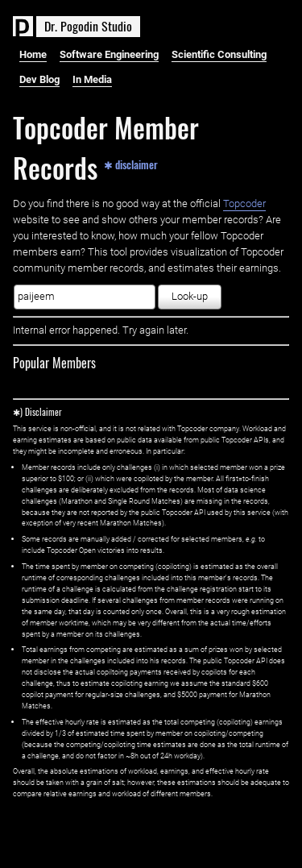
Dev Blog (39, 79)
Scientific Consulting (219, 54)
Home (33, 54)
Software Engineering (109, 54)
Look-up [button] (190, 296)
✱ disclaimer (131, 164)
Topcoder (244, 204)
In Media (92, 79)
